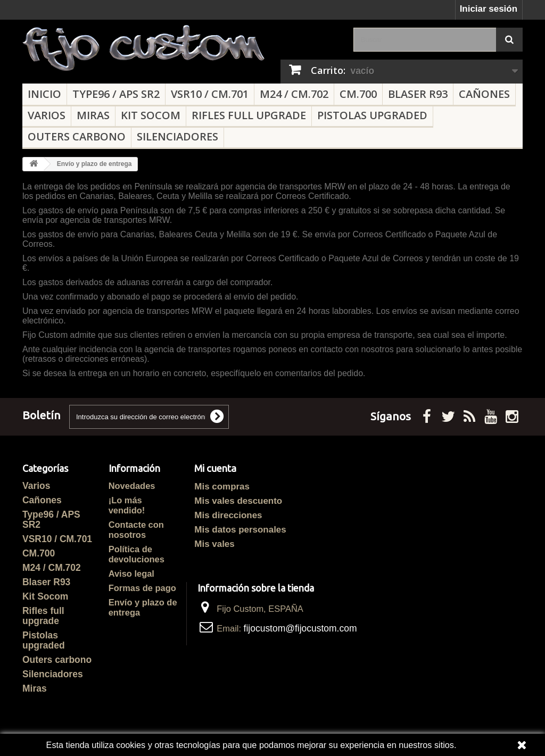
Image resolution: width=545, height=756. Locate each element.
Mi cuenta (215, 468)
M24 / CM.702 (294, 94)
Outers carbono (77, 136)
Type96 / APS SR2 (116, 94)
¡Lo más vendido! (127, 505)
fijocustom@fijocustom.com (300, 628)
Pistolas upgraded (372, 115)
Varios (47, 115)
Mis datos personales (240, 530)
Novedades (132, 486)
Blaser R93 (418, 94)
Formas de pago (142, 588)
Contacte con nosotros (136, 530)
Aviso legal (131, 574)
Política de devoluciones (137, 554)
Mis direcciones (228, 515)
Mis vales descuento (238, 501)
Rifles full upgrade (249, 115)
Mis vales (214, 544)
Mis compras (222, 487)
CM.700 (358, 94)
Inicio (44, 94)
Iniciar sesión (489, 9)
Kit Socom (151, 115)
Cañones (484, 94)
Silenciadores (177, 136)
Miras (93, 115)
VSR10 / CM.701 (210, 94)
